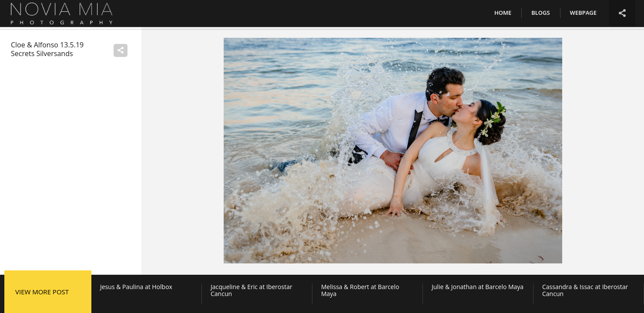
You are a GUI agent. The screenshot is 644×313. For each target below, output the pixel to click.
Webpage (583, 13)
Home (503, 13)
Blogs (540, 13)
